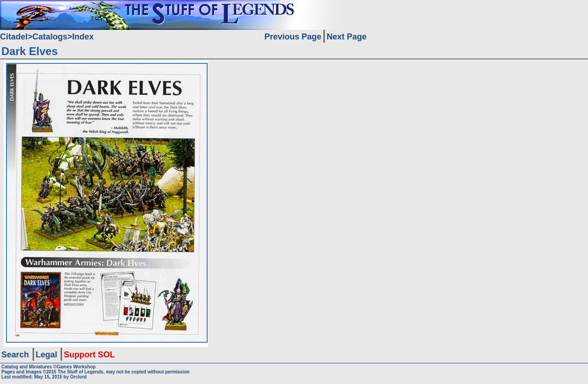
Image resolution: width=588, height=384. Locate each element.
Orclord (79, 377)
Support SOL (89, 355)
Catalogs (50, 37)
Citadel (14, 37)
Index (83, 37)
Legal (47, 355)
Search (15, 355)
